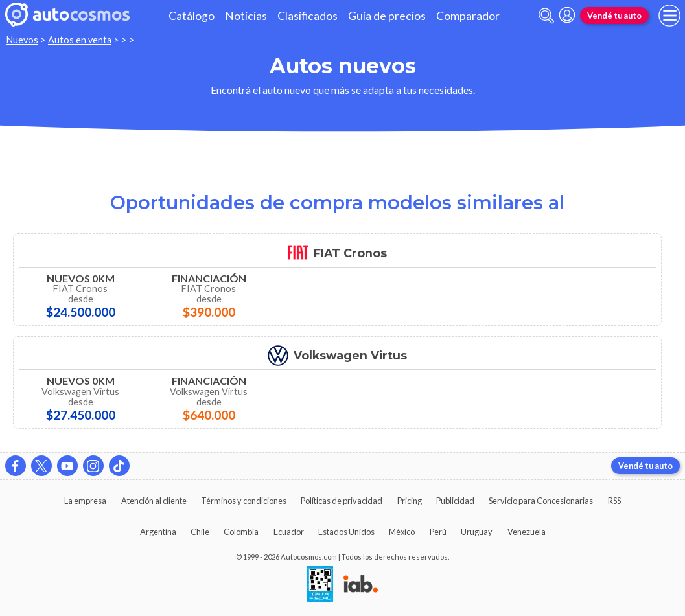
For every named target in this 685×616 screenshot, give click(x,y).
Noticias (246, 16)
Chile (200, 532)
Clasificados (308, 16)
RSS (614, 501)
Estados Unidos (346, 532)
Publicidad (455, 501)
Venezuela (527, 532)
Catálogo (192, 16)
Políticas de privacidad (342, 501)
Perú (438, 532)
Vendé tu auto (614, 16)
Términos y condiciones (244, 501)
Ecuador (289, 532)
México (402, 532)
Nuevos (22, 40)
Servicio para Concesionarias (541, 501)
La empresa (85, 501)
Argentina (158, 532)
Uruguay (477, 532)
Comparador (468, 16)
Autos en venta (80, 40)
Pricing (410, 501)
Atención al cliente (154, 501)
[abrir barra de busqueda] (546, 16)
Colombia (241, 532)
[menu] (669, 16)
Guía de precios (387, 16)
